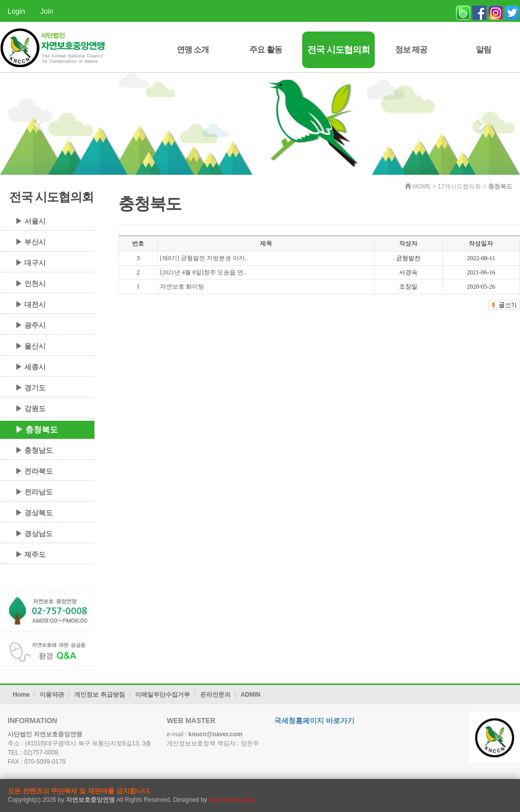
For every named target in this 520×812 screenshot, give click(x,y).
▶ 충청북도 (37, 430)
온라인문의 (215, 695)
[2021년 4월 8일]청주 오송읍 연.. (203, 272)
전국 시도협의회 (338, 50)
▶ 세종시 (30, 367)
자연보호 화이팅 (182, 287)
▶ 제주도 (30, 554)
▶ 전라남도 (34, 492)
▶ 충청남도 (34, 450)
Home (21, 695)
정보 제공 (411, 50)
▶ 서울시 (30, 221)
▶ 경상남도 (34, 534)
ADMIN (251, 695)
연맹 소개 (193, 50)
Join (47, 11)
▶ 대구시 (30, 263)
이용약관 (52, 695)
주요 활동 (265, 50)
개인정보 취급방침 (99, 695)
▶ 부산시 (30, 242)
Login (16, 11)
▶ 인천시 (30, 284)
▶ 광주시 (30, 325)
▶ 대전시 (30, 304)
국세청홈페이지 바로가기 (314, 721)
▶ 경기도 (30, 388)
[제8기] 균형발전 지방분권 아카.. (204, 258)
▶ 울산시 (30, 346)
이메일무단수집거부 (162, 695)
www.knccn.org (231, 800)
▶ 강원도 (30, 409)
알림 (483, 50)
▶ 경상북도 (34, 513)
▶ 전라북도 (34, 471)
